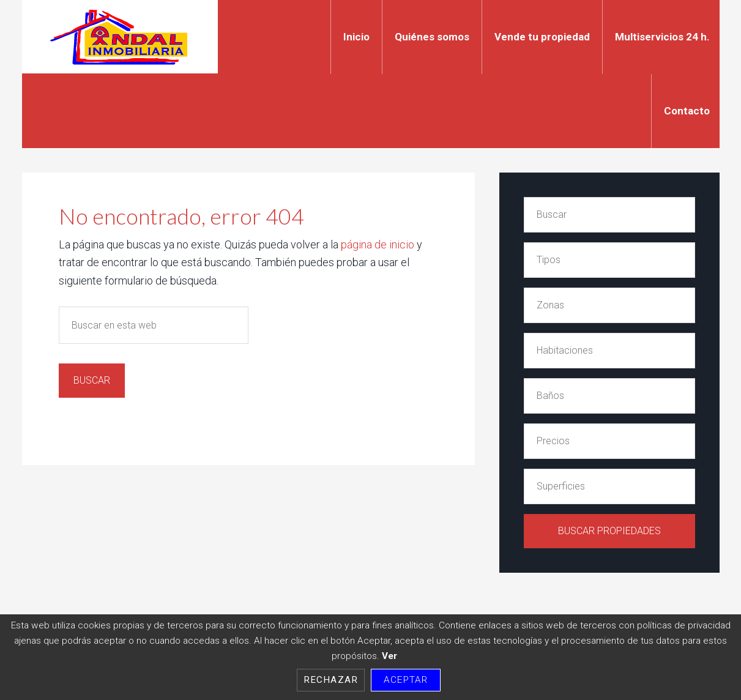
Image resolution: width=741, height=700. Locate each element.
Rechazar (331, 680)
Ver (389, 656)
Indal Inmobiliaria (120, 37)
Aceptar (406, 680)
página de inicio (378, 244)
